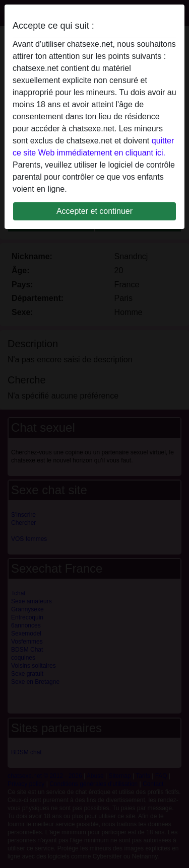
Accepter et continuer (94, 211)
